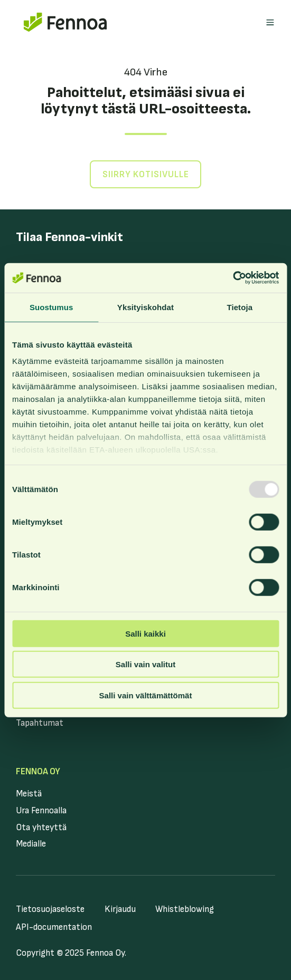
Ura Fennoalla (41, 811)
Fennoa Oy (38, 772)
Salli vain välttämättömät (146, 695)
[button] (270, 22)
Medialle (31, 844)
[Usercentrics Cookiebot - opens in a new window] (233, 278)
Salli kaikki (145, 633)
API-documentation (54, 927)
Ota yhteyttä (41, 828)
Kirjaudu (120, 909)
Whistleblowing (185, 909)
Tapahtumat (40, 723)
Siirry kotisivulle (146, 175)
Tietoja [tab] (240, 307)
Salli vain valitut (145, 664)
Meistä (29, 794)
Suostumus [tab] (51, 307)
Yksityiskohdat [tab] (145, 307)
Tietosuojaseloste (50, 909)
